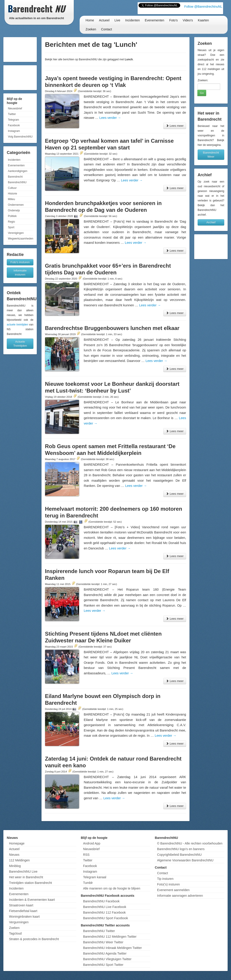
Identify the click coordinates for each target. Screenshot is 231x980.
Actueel (104, 20)
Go (202, 93)
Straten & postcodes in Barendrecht (34, 939)
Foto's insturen (20, 262)
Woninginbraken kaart (24, 917)
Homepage (17, 843)
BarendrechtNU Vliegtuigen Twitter (107, 959)
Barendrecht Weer (211, 155)
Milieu (11, 199)
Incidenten (133, 20)
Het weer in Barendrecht (26, 877)
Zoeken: (203, 80)
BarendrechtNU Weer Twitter (103, 942)
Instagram (14, 131)
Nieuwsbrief (15, 108)
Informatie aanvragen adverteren (180, 896)
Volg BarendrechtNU (20, 137)
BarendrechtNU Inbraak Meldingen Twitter (112, 948)
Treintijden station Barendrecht (30, 883)
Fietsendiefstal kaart (23, 911)
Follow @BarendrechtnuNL (203, 7)
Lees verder (110, 118)
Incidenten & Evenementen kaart (32, 900)
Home (90, 20)
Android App (92, 843)
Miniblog (15, 866)
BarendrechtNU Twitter (99, 931)
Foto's (173, 20)
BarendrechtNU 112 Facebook (104, 912)
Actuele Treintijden (20, 344)
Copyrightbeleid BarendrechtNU (179, 855)
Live (117, 20)
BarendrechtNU (17, 182)
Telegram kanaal (95, 877)
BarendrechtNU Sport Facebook (105, 918)
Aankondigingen (18, 171)
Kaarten (203, 20)
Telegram (13, 120)
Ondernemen (16, 205)
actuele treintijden (17, 325)
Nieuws (14, 855)
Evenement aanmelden (173, 890)
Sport (11, 227)
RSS (86, 855)
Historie (13, 194)
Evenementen (155, 20)
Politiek (12, 216)
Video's (188, 20)
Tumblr (88, 883)
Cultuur (12, 188)
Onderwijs (14, 210)
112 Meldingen (19, 860)
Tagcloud (15, 933)
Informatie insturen (20, 272)
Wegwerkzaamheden (21, 239)
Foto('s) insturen (168, 884)
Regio (11, 222)
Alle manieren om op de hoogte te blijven (112, 888)
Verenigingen (16, 233)
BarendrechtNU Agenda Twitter (105, 953)
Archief (211, 222)
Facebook (14, 125)
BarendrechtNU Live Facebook (105, 907)
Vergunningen (19, 922)
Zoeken (91, 29)
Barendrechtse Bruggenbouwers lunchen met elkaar (112, 328)
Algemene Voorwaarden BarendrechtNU (185, 860)
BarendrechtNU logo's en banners (181, 849)
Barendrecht (15, 177)
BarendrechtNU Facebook (101, 901)
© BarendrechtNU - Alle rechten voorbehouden (190, 843)
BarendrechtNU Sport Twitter (103, 965)
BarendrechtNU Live (23, 872)
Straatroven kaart (21, 905)
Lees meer (175, 126)
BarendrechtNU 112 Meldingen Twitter (110, 937)
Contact (106, 29)
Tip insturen (165, 879)
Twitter (12, 114)
